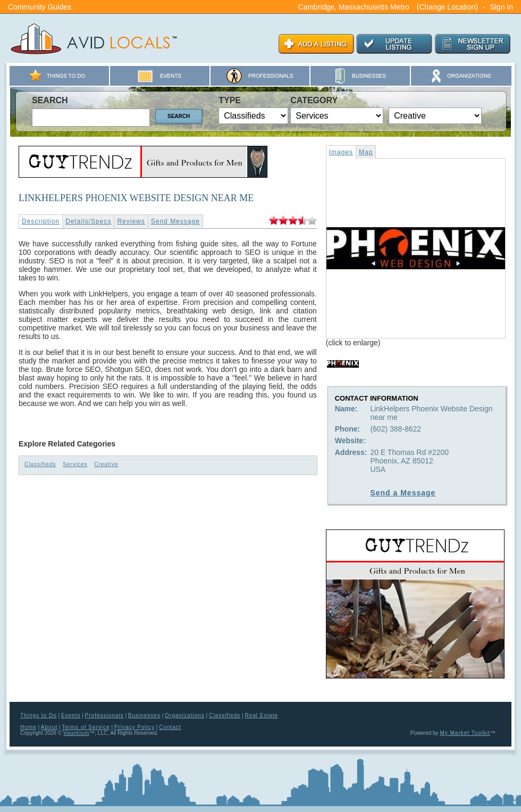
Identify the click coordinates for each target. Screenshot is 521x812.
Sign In (501, 7)
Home (28, 727)
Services (75, 464)
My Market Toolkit (465, 733)
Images (341, 152)
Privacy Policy (135, 727)
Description (41, 221)
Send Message (175, 221)
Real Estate (261, 715)
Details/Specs (88, 221)
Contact (170, 727)
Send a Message (403, 493)
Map (366, 152)
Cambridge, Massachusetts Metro (354, 7)
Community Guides (40, 7)
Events (71, 715)
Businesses (144, 715)
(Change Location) (447, 7)
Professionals (104, 715)
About (49, 727)
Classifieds (40, 464)
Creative (106, 464)
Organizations (185, 715)
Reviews (131, 221)
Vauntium (77, 733)
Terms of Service (86, 727)
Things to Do (39, 715)
